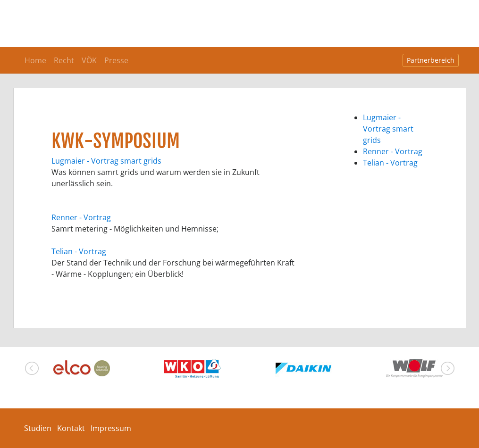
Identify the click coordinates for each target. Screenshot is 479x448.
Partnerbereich (431, 60)
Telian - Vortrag (79, 251)
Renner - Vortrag (81, 217)
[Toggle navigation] (445, 9)
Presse (116, 60)
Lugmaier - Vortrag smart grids (106, 161)
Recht (64, 60)
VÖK (89, 60)
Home (35, 60)
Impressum (111, 428)
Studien (38, 428)
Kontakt (71, 428)
